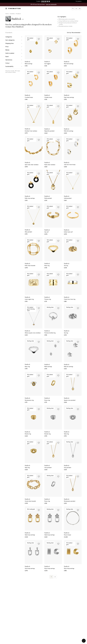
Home (7, 14)
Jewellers (12, 14)
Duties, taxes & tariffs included (43, 1)
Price (14, 47)
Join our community (51, 4)
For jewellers (79, 1)
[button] (39, 39)
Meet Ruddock (18, 27)
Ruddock (18, 14)
